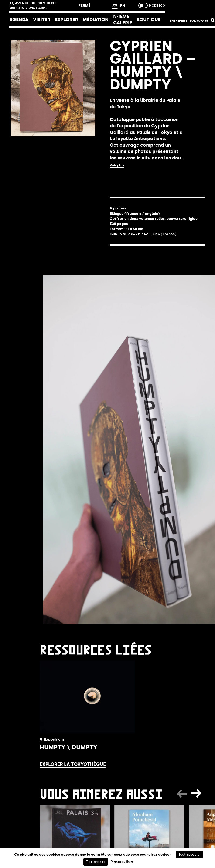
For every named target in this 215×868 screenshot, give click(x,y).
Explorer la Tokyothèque (73, 764)
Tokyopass (199, 21)
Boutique (149, 20)
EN (123, 6)
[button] (213, 21)
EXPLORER (67, 20)
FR (115, 6)
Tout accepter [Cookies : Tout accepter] (189, 854)
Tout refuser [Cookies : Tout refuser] (96, 862)
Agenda (19, 20)
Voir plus (117, 165)
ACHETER (128, 178)
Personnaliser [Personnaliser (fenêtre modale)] (122, 862)
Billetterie (192, 7)
